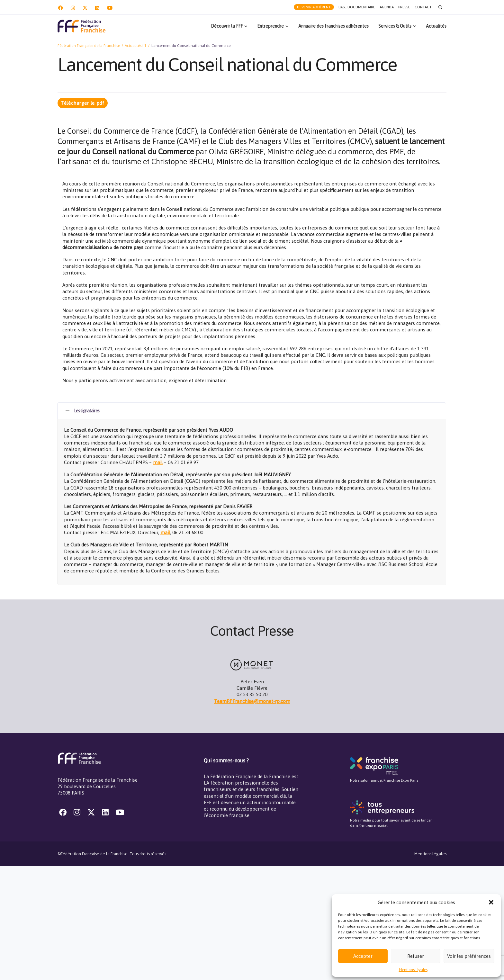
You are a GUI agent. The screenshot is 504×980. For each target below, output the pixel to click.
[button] (491, 902)
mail (158, 462)
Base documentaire (357, 7)
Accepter (363, 956)
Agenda (387, 7)
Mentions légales (413, 970)
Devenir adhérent (314, 7)
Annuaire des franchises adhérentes (333, 26)
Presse (404, 7)
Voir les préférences (469, 956)
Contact (423, 7)
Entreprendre (270, 26)
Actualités (436, 26)
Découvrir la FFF (227, 26)
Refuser (416, 956)
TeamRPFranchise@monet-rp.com (252, 701)
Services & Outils (395, 26)
